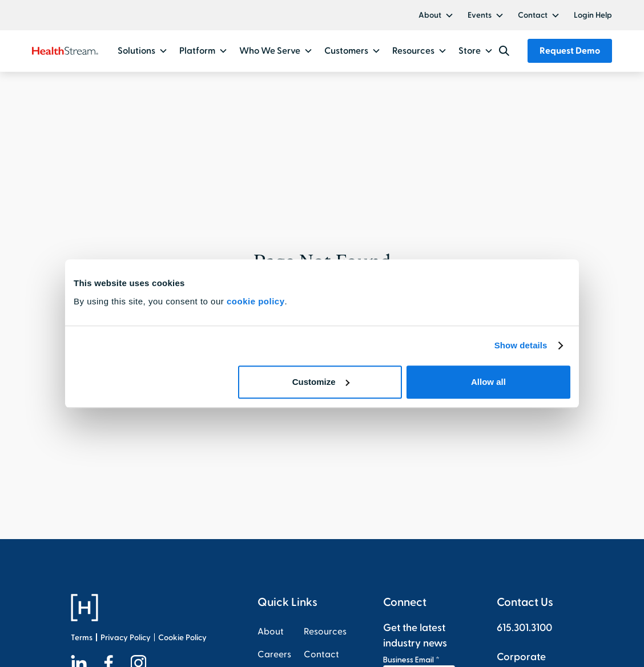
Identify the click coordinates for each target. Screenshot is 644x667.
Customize (321, 382)
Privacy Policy (126, 638)
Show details (521, 345)
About (430, 15)
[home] (65, 51)
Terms (82, 638)
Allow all (488, 382)
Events (480, 15)
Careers (274, 654)
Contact (533, 15)
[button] (436, 15)
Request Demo (570, 51)
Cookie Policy (182, 638)
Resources (325, 632)
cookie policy (256, 301)
